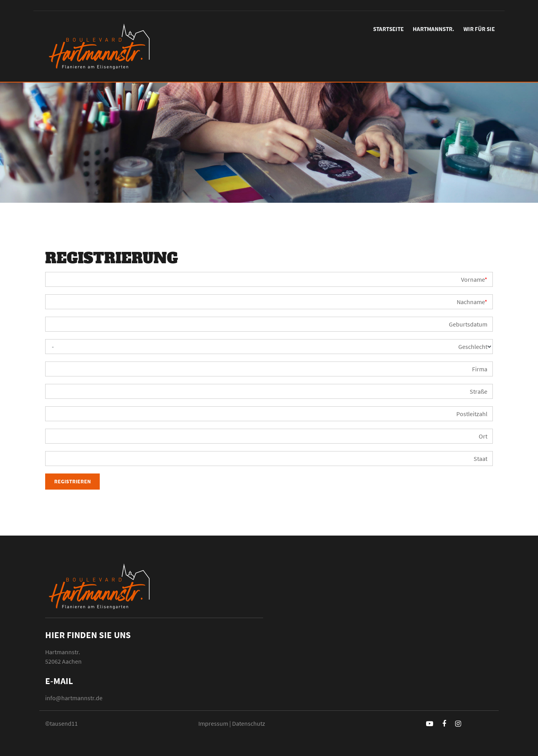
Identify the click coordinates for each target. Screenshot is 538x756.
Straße (479, 391)
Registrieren (72, 481)
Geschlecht (473, 347)
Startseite (388, 29)
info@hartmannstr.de (74, 698)
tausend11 (64, 723)
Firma (480, 369)
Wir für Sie (479, 29)
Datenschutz (249, 723)
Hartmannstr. (434, 29)
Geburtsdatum (468, 324)
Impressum (213, 723)
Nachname (472, 302)
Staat (480, 459)
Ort (483, 436)
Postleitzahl (472, 414)
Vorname (474, 279)
